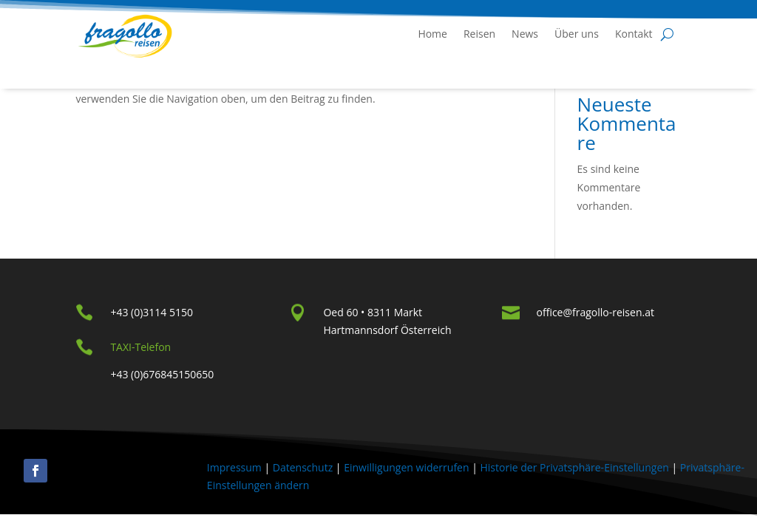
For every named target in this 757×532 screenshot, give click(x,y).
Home (432, 34)
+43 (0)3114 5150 (152, 312)
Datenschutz (303, 467)
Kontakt (634, 34)
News (525, 34)
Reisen (479, 34)
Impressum (234, 467)
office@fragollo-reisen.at (595, 312)
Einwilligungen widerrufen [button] (406, 467)
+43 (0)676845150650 (162, 374)
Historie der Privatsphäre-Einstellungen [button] (575, 467)
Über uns (577, 34)
